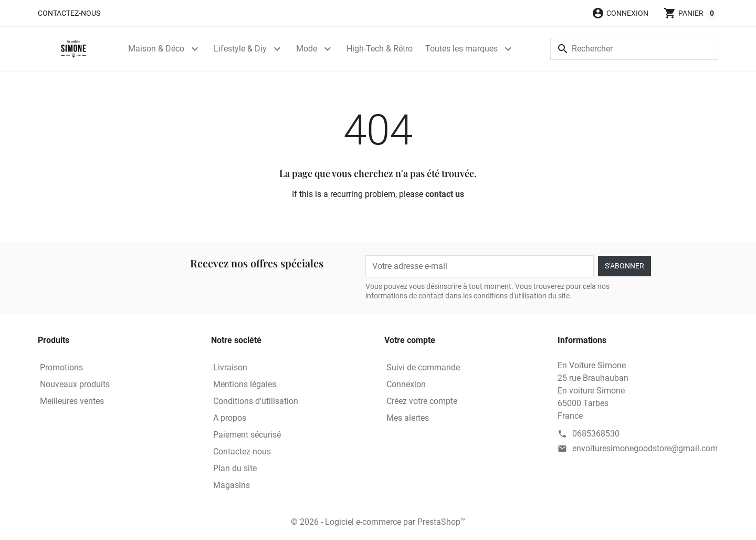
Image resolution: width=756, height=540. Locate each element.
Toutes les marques (461, 49)
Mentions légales (245, 384)
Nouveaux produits (75, 384)
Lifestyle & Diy (240, 49)
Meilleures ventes (72, 401)
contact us (445, 194)
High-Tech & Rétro (380, 49)
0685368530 (596, 434)
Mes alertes (408, 418)
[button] (620, 13)
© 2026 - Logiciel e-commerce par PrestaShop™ (378, 522)
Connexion (406, 384)
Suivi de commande (423, 367)
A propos (230, 418)
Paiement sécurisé (247, 435)
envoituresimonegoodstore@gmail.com (645, 448)
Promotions (61, 367)
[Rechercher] (634, 49)
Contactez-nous (69, 13)
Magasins (232, 485)
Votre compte (410, 340)
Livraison (230, 367)
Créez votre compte (422, 401)
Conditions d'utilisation (256, 401)
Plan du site (235, 468)
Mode (307, 49)
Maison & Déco (156, 49)
